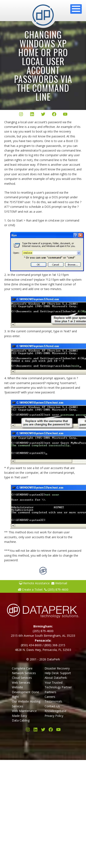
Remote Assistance (34, 583)
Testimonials (53, 701)
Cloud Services (22, 678)
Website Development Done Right (25, 692)
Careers (50, 697)
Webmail (59, 583)
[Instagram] (21, 115)
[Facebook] (54, 115)
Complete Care (22, 668)
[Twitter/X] (43, 115)
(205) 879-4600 (56, 589)
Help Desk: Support (58, 673)
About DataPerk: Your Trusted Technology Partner (58, 682)
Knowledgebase (56, 711)
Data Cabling (21, 720)
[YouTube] (65, 115)
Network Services (24, 673)
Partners (50, 692)
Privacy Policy (54, 716)
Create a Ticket (30, 589)
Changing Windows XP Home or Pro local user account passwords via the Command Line (43, 66)
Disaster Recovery (57, 668)
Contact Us (52, 706)
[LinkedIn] (32, 115)
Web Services (21, 682)
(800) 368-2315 (55, 645)
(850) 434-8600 (31, 645)
